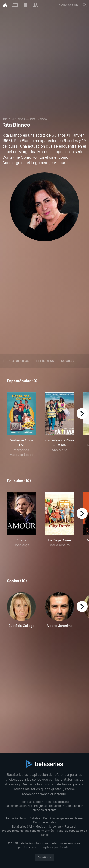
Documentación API (19, 806)
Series (20, 119)
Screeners (55, 827)
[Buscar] (85, 5)
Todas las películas (57, 802)
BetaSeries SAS (22, 827)
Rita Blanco (38, 119)
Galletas (35, 818)
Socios (67, 361)
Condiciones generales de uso (63, 818)
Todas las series (30, 802)
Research (71, 827)
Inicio (6, 119)
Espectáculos (16, 361)
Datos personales (44, 822)
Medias (40, 827)
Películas (45, 361)
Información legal (15, 818)
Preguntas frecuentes (48, 806)
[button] (21, 610)
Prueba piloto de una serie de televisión (28, 831)
